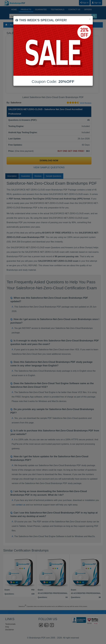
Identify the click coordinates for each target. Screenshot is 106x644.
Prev (10, 64)
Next (96, 64)
